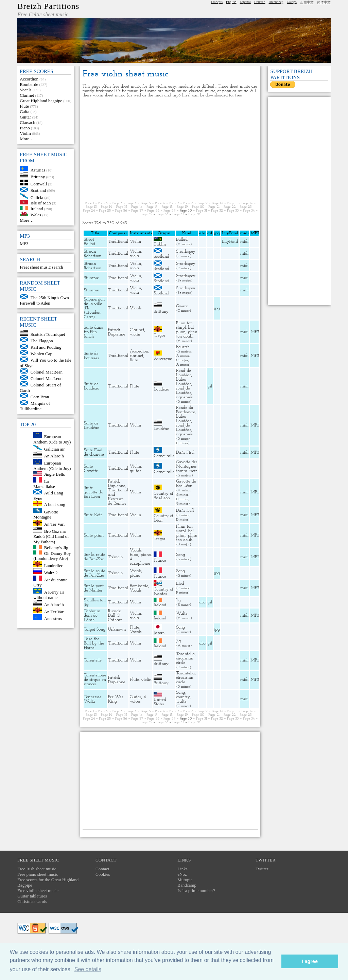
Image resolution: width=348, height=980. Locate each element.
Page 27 (137, 211)
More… (27, 139)
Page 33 (233, 211)
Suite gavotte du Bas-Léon (94, 492)
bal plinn (185, 330)
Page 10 (217, 203)
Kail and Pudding (46, 347)
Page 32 (217, 211)
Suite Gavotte (91, 469)
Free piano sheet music (38, 874)
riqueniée (184, 397)
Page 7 (174, 203)
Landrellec (54, 566)
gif (210, 386)
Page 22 (230, 207)
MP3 (24, 244)
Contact (102, 869)
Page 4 (132, 203)
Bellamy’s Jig (56, 548)
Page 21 (214, 207)
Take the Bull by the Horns (94, 643)
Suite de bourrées (91, 356)
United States (160, 702)
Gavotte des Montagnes (187, 464)
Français (217, 2)
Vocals (25, 90)
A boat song (55, 505)
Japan (159, 633)
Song (180, 555)
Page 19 (182, 207)
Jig (178, 600)
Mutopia (185, 880)
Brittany (38, 177)
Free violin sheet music (38, 891)
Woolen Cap (41, 354)
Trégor (159, 335)
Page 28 (153, 211)
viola (134, 256)
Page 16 (137, 207)
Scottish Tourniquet (48, 334)
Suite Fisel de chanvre (94, 452)
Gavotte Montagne (46, 514)
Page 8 (188, 203)
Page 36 (162, 214)
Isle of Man (41, 203)
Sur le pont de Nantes (94, 588)
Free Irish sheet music (37, 869)
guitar (135, 471)
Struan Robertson (93, 254)
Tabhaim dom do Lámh (92, 615)
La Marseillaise (44, 484)
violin (135, 334)
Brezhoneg (276, 2)
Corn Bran (40, 397)
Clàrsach (27, 122)
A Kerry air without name (49, 595)
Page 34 (249, 211)
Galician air (55, 449)
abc (202, 602)
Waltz (182, 613)
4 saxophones (140, 561)
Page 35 (146, 214)
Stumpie (91, 278)
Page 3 (117, 203)
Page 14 (107, 207)
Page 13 (91, 207)
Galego (292, 2)
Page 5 (146, 203)
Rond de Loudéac (184, 373)
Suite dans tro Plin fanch (93, 332)
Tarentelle (93, 660)
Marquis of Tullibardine (35, 406)
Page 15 (122, 207)
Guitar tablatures (32, 896)
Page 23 (246, 207)
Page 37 (178, 214)
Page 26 (121, 211)
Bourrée (183, 347)
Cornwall (39, 184)
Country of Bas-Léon (163, 496)
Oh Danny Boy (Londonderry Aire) (52, 556)
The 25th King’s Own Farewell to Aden (44, 300)
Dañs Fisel (185, 452)
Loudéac (161, 389)
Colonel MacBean (47, 372)
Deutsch (260, 2)
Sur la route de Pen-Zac (95, 557)
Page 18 (167, 207)
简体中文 (324, 2)
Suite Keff (93, 515)
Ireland (37, 208)
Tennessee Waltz (93, 699)
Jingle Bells (55, 474)
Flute (24, 106)
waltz (181, 701)
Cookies (103, 874)
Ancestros (53, 619)
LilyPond (230, 242)
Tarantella (185, 654)
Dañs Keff (185, 511)
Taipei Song (95, 629)
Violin (25, 133)
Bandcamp (187, 885)
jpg (217, 308)
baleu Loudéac (184, 382)
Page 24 (89, 211)
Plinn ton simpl (184, 325)
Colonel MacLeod (47, 378)
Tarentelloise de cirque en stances (95, 680)
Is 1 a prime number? (196, 891)
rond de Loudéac (184, 391)
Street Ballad (90, 242)
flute (134, 360)
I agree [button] (310, 961)
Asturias (38, 170)
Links (182, 869)
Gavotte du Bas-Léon (186, 484)
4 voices (138, 699)
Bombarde (29, 84)
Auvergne (163, 359)
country (183, 697)
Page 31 (202, 211)
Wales (36, 215)
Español (245, 2)
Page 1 (90, 203)
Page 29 (169, 211)
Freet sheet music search (41, 267)
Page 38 (194, 214)
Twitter (262, 869)
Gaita (24, 112)
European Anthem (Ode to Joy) (52, 439)
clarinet (137, 356)
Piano (25, 128)
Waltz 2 (51, 573)
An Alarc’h (54, 456)
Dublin (160, 244)
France (160, 560)
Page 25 (105, 211)
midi (245, 242)
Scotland (38, 190)
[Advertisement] (170, 149)
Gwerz (182, 306)
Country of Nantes (163, 592)
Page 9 (203, 203)
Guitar (25, 117)
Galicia (37, 197)
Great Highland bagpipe (41, 101)
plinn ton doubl (187, 334)
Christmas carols (32, 901)
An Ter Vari (55, 524)
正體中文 (307, 2)
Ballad (182, 240)
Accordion (29, 79)
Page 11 (232, 203)
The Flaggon (42, 341)
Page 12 (247, 203)
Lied (180, 584)
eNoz (182, 874)
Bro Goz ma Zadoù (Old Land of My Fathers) (51, 536)
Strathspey (186, 251)
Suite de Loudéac (91, 386)
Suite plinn (94, 535)
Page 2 (103, 203)
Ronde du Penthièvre (185, 410)
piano (146, 555)
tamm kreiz (187, 471)
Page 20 (198, 207)
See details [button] (88, 969)
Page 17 (152, 207)
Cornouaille (164, 456)
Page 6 (160, 203)
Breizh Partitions (48, 6)
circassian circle (185, 660)
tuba (134, 555)
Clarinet (27, 95)
